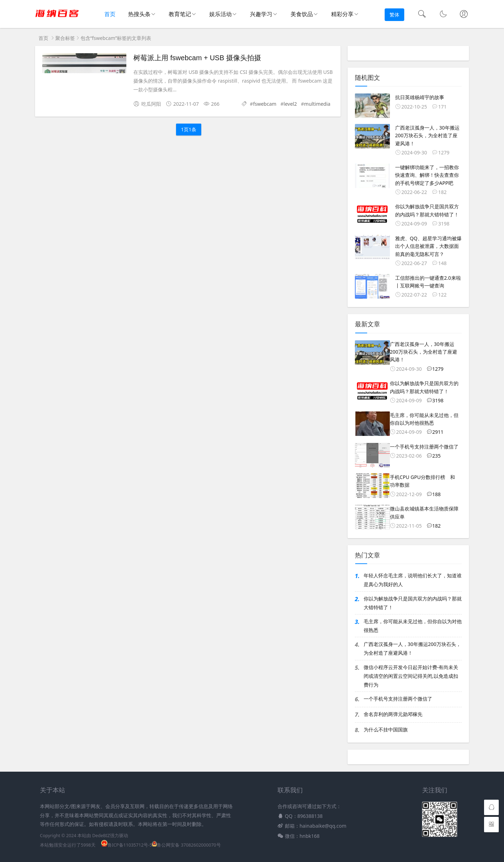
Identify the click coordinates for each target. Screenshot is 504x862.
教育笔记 (180, 14)
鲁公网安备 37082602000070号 (186, 845)
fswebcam (265, 104)
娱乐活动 (220, 14)
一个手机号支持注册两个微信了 (398, 699)
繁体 (394, 15)
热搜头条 (139, 14)
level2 (290, 104)
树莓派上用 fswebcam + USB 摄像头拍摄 (197, 58)
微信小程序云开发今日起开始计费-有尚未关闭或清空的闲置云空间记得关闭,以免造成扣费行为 (411, 676)
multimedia (317, 104)
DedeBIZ (101, 836)
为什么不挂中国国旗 (386, 729)
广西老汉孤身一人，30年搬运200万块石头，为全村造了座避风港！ (412, 648)
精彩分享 (342, 14)
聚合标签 (65, 38)
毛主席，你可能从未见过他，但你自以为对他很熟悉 (413, 626)
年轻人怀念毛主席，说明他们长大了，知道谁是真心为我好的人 (413, 580)
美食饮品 (302, 14)
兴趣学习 (261, 14)
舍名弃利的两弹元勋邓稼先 (393, 714)
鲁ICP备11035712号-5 (127, 845)
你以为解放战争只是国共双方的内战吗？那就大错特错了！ (413, 603)
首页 (109, 15)
